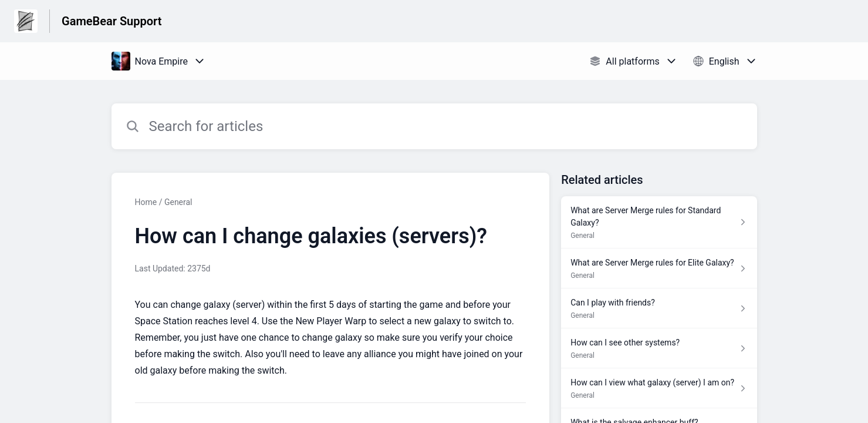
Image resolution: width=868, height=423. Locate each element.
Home (146, 202)
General (178, 202)
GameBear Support (112, 21)
